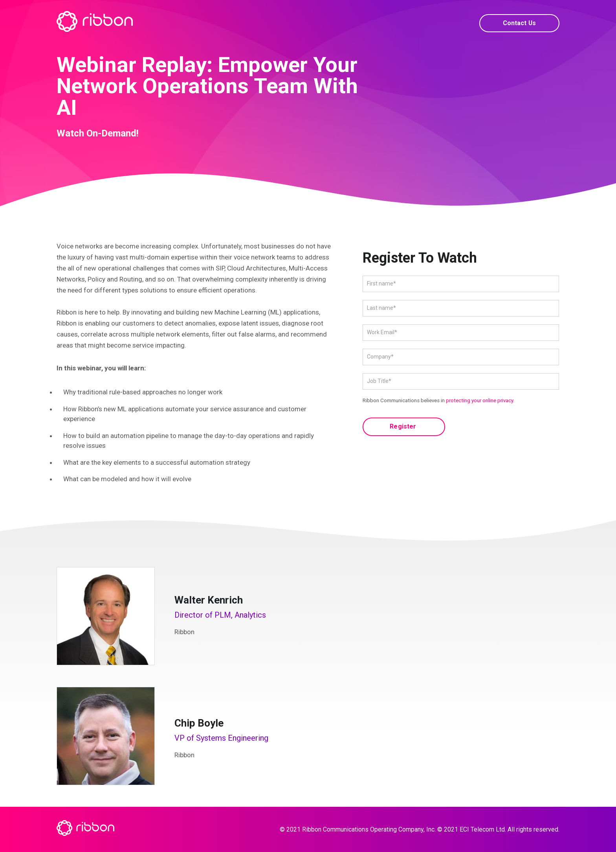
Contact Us (518, 23)
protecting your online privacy (479, 400)
